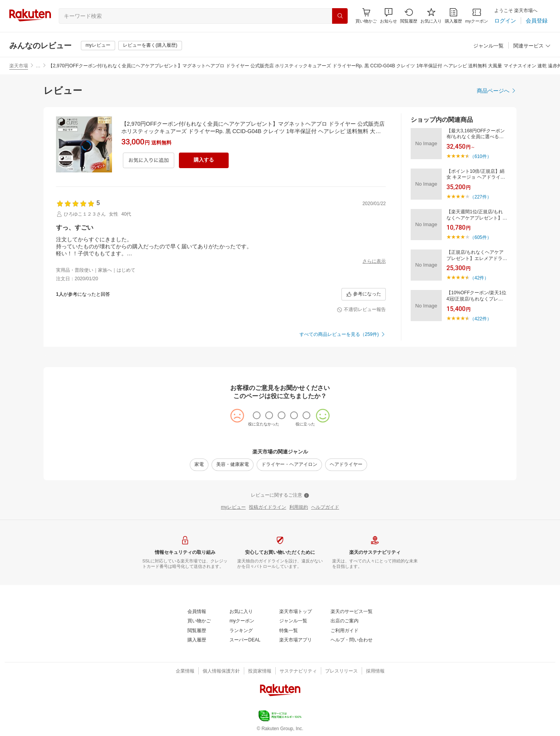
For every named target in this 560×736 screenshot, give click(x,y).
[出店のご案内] (345, 621)
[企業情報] (185, 671)
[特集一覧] (289, 631)
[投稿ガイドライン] (268, 508)
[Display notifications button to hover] (366, 16)
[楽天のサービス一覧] (352, 612)
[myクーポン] (477, 16)
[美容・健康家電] (233, 465)
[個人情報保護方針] (221, 671)
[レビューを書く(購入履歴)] (150, 46)
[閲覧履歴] (409, 16)
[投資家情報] (260, 671)
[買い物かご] (199, 621)
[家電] (199, 465)
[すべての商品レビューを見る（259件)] (343, 335)
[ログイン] (505, 21)
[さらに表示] (374, 262)
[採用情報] (375, 671)
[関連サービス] (532, 46)
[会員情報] (197, 612)
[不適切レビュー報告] (361, 310)
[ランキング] (241, 631)
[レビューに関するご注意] (280, 495)
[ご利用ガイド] (345, 631)
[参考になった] (364, 294)
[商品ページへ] (497, 91)
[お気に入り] (431, 16)
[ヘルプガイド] (325, 508)
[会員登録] (537, 21)
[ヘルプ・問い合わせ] (352, 640)
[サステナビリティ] (298, 671)
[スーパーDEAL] (245, 640)
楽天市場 (19, 66)
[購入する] (204, 160)
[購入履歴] (453, 16)
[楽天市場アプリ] (296, 640)
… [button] (38, 66)
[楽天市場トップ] (296, 612)
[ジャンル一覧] (488, 46)
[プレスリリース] (341, 671)
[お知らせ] (388, 16)
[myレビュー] (98, 46)
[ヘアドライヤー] (346, 465)
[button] (388, 16)
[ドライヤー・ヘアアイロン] (289, 465)
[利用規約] (299, 508)
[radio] (257, 415)
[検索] (340, 16)
